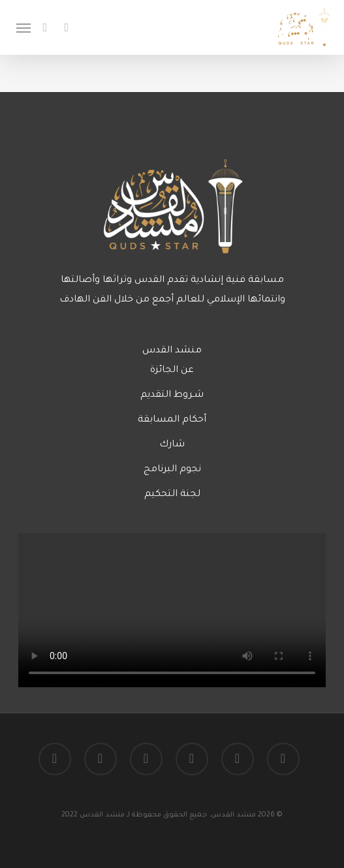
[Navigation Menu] (23, 27)
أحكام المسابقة (172, 420)
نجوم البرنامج (172, 470)
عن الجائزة (172, 371)
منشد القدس (172, 351)
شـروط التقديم (172, 395)
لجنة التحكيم (172, 495)
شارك (172, 445)
